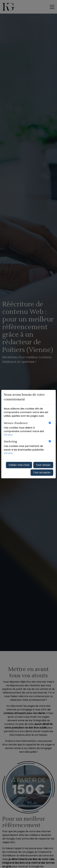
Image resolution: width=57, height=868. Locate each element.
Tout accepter (42, 473)
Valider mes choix (19, 465)
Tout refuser (43, 465)
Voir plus (8, 435)
